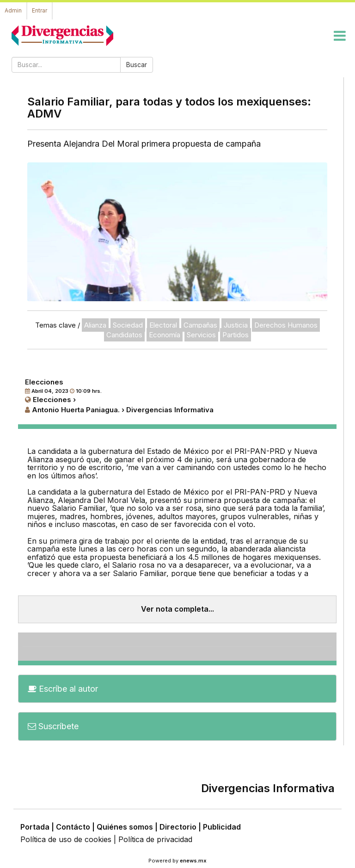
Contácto (73, 827)
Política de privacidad (155, 839)
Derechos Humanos (286, 325)
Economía (165, 335)
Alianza (95, 325)
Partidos (236, 335)
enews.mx (193, 861)
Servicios (201, 335)
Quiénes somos (125, 827)
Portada (35, 827)
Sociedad (128, 325)
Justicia (236, 325)
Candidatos (124, 335)
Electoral (163, 325)
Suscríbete (53, 726)
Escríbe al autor (63, 689)
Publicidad (222, 827)
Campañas (200, 325)
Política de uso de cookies (66, 839)
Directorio (178, 827)
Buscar (137, 65)
